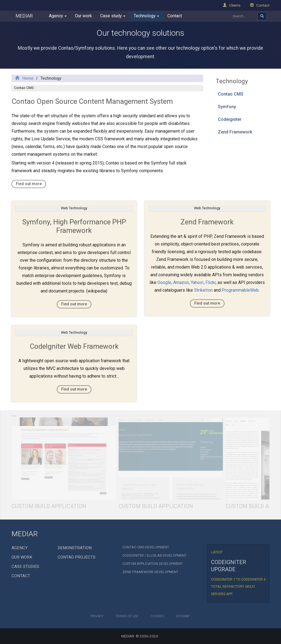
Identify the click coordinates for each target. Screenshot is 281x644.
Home (24, 78)
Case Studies (25, 567)
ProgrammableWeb (240, 290)
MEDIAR (24, 16)
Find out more (29, 184)
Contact (260, 5)
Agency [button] (58, 16)
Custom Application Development (153, 564)
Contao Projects (77, 557)
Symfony (227, 107)
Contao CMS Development (146, 547)
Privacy (97, 616)
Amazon (181, 282)
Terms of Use (127, 616)
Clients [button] (232, 5)
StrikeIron (203, 290)
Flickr (211, 282)
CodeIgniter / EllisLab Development (154, 555)
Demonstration (75, 548)
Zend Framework (235, 132)
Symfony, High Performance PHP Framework (74, 226)
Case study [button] (113, 16)
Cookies (157, 616)
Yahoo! (197, 282)
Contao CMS (231, 94)
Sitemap (183, 616)
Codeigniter (230, 119)
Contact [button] (175, 16)
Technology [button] (146, 16)
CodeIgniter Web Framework (74, 346)
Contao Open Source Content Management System (92, 101)
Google (164, 282)
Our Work (22, 557)
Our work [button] (83, 16)
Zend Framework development (150, 572)
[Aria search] (262, 16)
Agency (20, 548)
